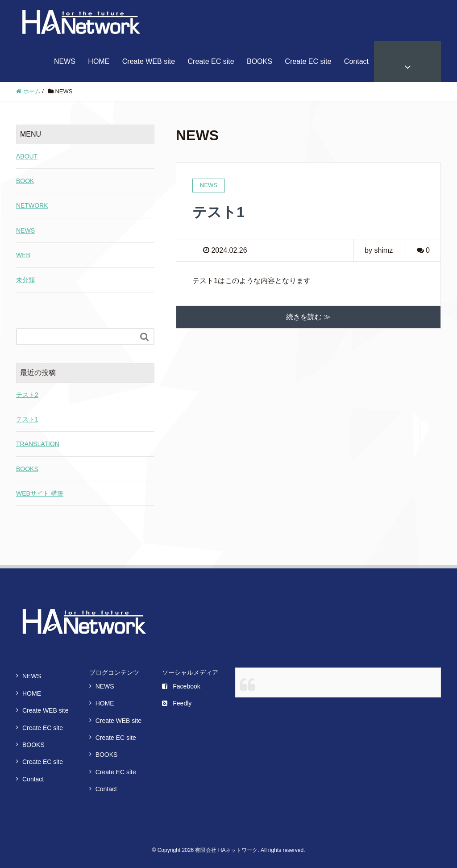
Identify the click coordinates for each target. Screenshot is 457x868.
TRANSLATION (38, 444)
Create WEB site (149, 61)
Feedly (177, 703)
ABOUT (27, 156)
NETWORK (32, 205)
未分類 (25, 280)
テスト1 (218, 212)
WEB (23, 255)
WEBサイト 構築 (40, 493)
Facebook (181, 686)
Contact (356, 61)
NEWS (65, 61)
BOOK (25, 181)
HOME (99, 61)
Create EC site (211, 61)
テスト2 (27, 395)
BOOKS (260, 61)
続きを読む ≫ (308, 317)
